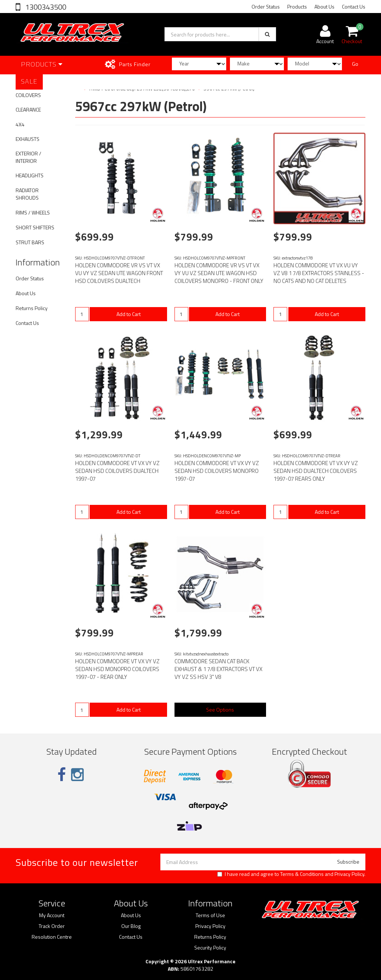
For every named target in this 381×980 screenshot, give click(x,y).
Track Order (52, 926)
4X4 (20, 124)
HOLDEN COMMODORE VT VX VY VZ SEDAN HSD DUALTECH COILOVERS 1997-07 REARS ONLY (316, 471)
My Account (52, 915)
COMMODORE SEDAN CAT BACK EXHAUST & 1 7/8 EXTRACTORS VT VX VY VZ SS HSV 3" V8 (218, 669)
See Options (220, 710)
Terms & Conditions (302, 874)
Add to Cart (129, 314)
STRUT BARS (30, 242)
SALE (29, 81)
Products (297, 7)
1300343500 (45, 7)
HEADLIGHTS (30, 175)
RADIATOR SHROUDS (27, 194)
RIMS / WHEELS (33, 212)
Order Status (266, 7)
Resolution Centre (52, 937)
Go (355, 64)
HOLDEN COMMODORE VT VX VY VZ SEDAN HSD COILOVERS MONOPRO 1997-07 (217, 471)
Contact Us (354, 7)
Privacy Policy (349, 874)
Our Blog (131, 926)
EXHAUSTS (28, 139)
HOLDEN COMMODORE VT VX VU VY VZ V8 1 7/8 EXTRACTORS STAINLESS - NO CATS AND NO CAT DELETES (319, 273)
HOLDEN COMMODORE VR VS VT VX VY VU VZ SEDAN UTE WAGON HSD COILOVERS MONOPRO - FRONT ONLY (219, 273)
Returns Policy (32, 308)
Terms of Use (210, 915)
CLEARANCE (28, 109)
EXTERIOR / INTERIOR (28, 157)
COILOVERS (28, 95)
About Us (324, 7)
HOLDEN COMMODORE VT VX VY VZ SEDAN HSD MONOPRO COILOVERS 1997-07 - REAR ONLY (117, 669)
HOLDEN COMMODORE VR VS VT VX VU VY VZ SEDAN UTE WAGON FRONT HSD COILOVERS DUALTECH (119, 273)
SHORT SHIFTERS (35, 227)
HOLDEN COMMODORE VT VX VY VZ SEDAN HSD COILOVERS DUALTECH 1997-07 (117, 471)
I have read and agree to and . (291, 874)
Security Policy (210, 948)
